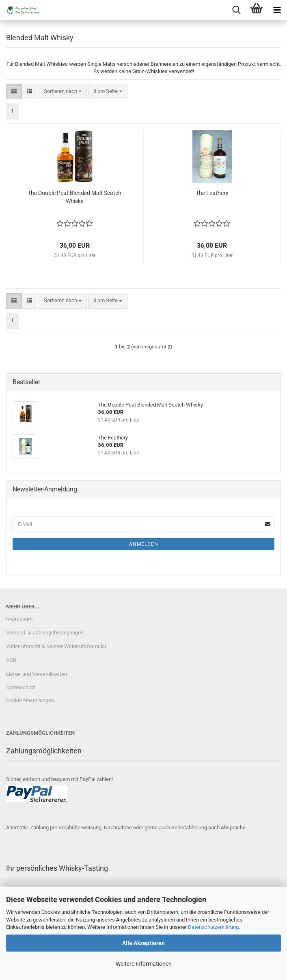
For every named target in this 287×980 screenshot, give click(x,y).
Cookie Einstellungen (30, 700)
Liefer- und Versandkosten (37, 674)
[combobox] (63, 92)
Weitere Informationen (144, 964)
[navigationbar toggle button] (277, 10)
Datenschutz (21, 687)
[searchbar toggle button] (236, 10)
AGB (11, 660)
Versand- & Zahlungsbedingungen (45, 633)
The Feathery (212, 193)
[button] (14, 92)
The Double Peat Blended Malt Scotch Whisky (74, 197)
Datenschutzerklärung (213, 927)
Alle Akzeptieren (143, 943)
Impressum (19, 619)
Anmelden (144, 544)
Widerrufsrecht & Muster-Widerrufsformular (56, 646)
